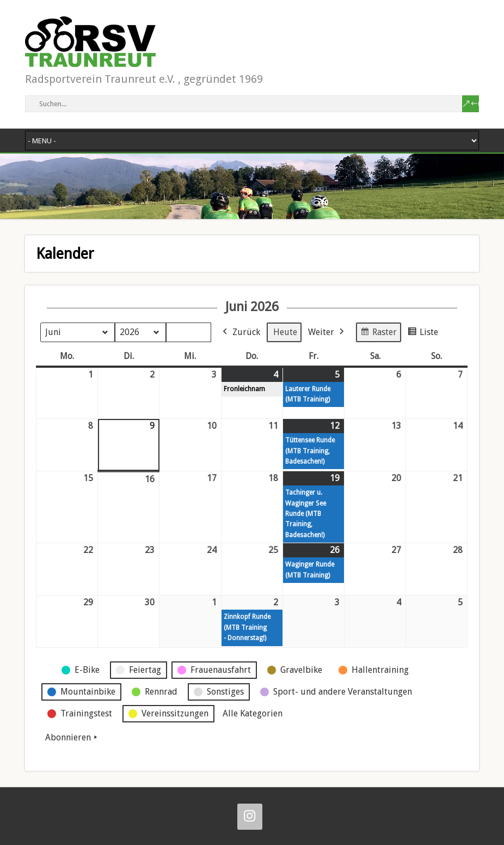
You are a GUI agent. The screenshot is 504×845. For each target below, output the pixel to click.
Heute (285, 332)
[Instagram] (250, 817)
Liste (423, 334)
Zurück (240, 332)
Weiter (327, 332)
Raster (378, 334)
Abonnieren (72, 738)
